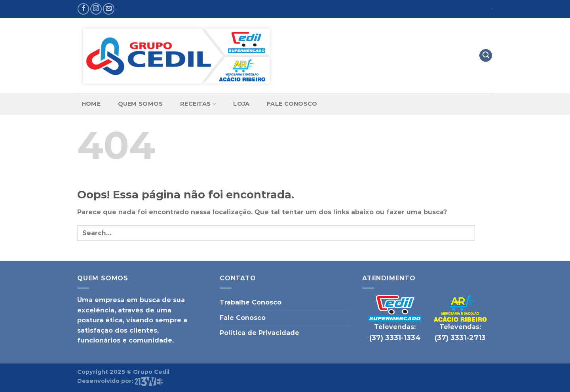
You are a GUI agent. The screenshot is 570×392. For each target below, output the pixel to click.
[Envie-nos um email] (109, 9)
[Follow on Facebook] (83, 9)
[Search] (486, 56)
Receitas (198, 104)
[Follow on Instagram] (96, 9)
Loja (241, 104)
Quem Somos (141, 104)
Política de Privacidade (259, 333)
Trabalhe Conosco (251, 302)
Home (91, 104)
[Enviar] (484, 233)
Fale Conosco (292, 104)
